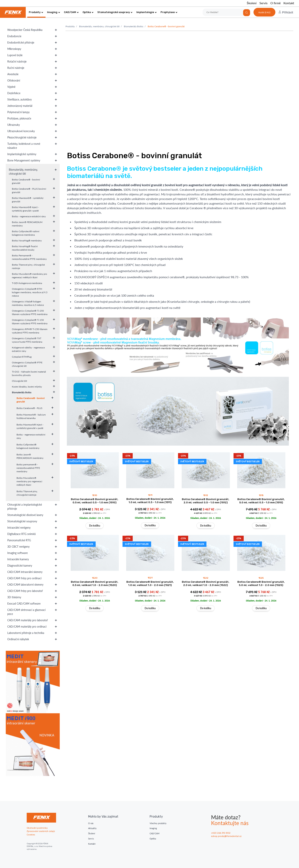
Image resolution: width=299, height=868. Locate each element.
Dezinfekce (14, 93)
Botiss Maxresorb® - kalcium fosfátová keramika (31, 416)
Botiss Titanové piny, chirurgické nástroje (28, 266)
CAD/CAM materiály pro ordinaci (27, 627)
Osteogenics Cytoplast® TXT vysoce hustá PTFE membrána (27, 340)
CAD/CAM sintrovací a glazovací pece (26, 612)
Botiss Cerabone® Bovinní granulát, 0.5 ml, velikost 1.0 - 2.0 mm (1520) (95, 583)
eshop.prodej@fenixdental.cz (226, 836)
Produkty (36, 12)
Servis (263, 3)
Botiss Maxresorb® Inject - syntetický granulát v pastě (25, 209)
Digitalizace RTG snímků (22, 534)
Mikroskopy (14, 49)
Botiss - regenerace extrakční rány (29, 216)
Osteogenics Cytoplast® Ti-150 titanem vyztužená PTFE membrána (30, 322)
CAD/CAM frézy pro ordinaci (24, 578)
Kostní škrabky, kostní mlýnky (27, 387)
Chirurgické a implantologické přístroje (25, 507)
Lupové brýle (15, 55)
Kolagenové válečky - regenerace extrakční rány (28, 349)
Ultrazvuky (14, 125)
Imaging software (17, 553)
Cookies (31, 835)
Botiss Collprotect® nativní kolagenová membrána (26, 233)
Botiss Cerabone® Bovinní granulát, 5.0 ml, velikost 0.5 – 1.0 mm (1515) (261, 501)
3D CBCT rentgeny (18, 547)
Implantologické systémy (22, 154)
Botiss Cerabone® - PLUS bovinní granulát (29, 190)
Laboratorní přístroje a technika (26, 633)
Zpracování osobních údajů (41, 831)
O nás (91, 823)
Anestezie (13, 74)
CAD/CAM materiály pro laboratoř (28, 620)
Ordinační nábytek (18, 639)
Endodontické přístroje (21, 42)
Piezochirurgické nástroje (22, 137)
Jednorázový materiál (20, 106)
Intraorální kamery (18, 559)
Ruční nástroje (16, 68)
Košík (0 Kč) (264, 12)
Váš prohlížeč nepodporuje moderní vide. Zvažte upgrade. (179, 87)
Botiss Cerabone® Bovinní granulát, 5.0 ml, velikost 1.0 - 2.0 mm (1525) (261, 583)
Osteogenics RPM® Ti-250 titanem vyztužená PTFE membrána (30, 331)
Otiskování (14, 80)
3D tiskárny (14, 597)
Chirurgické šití (19, 381)
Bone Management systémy (24, 160)
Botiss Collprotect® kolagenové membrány (28, 446)
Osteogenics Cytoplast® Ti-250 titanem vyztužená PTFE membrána (30, 312)
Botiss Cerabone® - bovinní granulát (26, 181)
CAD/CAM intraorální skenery (25, 572)
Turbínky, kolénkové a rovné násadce (24, 146)
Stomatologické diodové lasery (25, 515)
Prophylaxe (169, 12)
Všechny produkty (158, 823)
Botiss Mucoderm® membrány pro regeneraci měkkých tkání (29, 276)
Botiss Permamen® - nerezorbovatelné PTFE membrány (29, 257)
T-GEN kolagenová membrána (27, 283)
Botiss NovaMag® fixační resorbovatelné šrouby (25, 248)
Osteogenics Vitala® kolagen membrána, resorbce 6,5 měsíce (28, 303)
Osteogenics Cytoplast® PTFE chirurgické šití (27, 364)
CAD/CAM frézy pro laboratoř (25, 591)
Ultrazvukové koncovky (21, 131)
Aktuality (92, 828)
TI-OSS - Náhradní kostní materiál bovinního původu (29, 373)
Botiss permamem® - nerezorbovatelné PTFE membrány (28, 468)
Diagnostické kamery (20, 566)
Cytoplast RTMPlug (22, 357)
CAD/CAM (71, 12)
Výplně (11, 87)
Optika (88, 12)
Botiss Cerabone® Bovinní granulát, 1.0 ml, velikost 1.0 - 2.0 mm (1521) (150, 583)
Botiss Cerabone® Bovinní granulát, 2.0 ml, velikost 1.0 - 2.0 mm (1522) (206, 583)
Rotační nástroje (17, 61)
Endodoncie (14, 36)
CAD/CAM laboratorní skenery (25, 585)
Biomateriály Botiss (22, 392)
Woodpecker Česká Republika (25, 30)
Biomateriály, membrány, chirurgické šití (23, 172)
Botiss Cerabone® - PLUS (29, 408)
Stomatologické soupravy (115, 12)
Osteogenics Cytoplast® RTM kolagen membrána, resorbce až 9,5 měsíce (30, 292)
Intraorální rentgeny (19, 528)
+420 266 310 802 (221, 833)
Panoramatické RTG (19, 540)
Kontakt (289, 3)
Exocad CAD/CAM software (24, 603)
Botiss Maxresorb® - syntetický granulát (28, 200)
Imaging (54, 12)
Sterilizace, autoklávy (19, 99)
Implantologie (147, 12)
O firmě (275, 3)
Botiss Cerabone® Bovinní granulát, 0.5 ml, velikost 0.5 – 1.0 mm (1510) (95, 501)
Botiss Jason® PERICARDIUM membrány (27, 224)
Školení (252, 3)
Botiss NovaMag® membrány (27, 241)
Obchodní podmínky (37, 828)
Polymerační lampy (18, 112)
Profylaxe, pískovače (19, 118)
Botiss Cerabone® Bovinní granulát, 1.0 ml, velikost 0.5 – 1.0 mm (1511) (150, 501)
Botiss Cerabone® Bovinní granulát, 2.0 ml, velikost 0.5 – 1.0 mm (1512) (206, 501)
